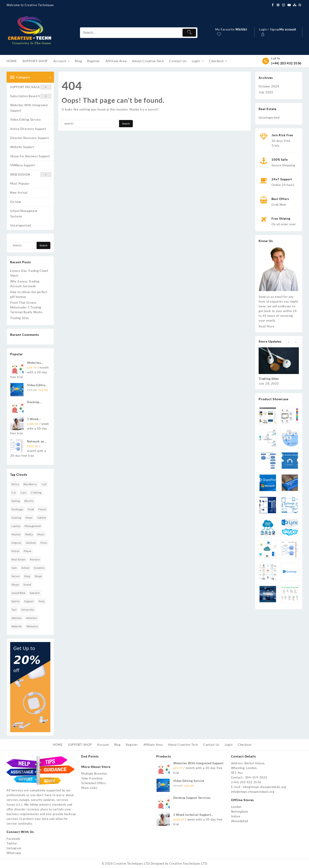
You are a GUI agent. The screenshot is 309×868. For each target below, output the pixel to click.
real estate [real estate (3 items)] (19, 559)
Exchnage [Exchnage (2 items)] (18, 509)
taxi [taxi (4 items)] (14, 610)
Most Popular (20, 183)
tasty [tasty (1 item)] (42, 601)
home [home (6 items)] (29, 518)
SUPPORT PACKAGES (31, 87)
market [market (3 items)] (16, 534)
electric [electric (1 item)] (29, 501)
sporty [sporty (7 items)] (16, 601)
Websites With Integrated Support (29, 108)
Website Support (22, 147)
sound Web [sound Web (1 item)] (18, 593)
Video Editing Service (26, 120)
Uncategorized (21, 225)
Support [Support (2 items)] (29, 601)
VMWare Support (23, 165)
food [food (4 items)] (31, 509)
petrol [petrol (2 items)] (15, 551)
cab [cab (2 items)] (44, 484)
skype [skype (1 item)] (15, 585)
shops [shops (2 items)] (38, 576)
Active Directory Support (28, 129)
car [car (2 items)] (14, 493)
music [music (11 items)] (41, 534)
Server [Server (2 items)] (16, 576)
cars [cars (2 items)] (23, 493)
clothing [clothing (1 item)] (36, 493)
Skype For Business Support (30, 156)
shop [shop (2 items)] (27, 576)
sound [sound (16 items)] (27, 585)
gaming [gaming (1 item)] (16, 518)
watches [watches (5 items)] (32, 618)
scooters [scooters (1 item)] (39, 568)
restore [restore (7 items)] (35, 559)
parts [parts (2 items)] (44, 543)
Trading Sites (20, 318)
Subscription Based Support (31, 96)
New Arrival (19, 193)
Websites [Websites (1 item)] (32, 626)
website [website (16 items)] (17, 626)
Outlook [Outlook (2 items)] (31, 543)
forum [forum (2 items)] (42, 509)
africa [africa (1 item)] (15, 484)
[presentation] (289, 342)
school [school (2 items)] (26, 568)
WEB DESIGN (31, 175)
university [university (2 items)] (28, 610)
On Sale (16, 202)
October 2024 (269, 86)
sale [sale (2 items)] (14, 568)
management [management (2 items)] (33, 526)
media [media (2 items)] (29, 534)
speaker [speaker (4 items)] (35, 593)
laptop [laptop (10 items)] (16, 526)
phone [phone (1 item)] (28, 551)
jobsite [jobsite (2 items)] (42, 518)
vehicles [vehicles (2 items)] (17, 618)
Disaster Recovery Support (30, 138)
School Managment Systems (24, 213)
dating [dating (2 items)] (16, 501)
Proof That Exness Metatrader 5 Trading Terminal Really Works (26, 307)
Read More (266, 326)
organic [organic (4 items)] (16, 543)
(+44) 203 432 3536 (286, 63)
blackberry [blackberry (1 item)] (30, 484)
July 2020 (266, 92)
